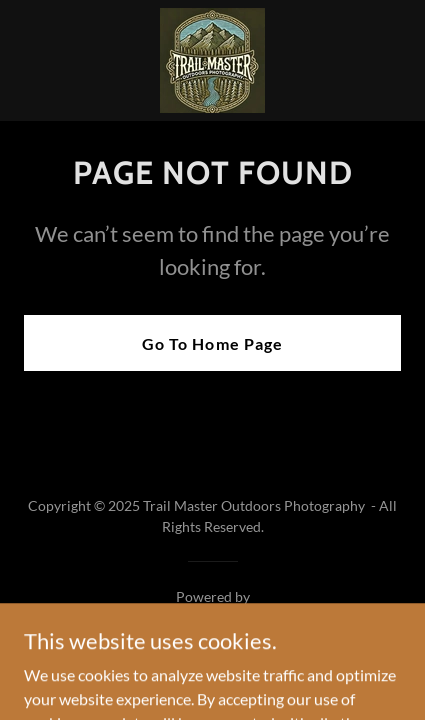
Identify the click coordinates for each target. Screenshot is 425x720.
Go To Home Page (212, 343)
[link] (212, 60)
